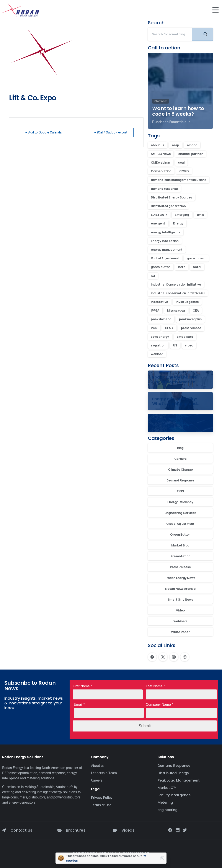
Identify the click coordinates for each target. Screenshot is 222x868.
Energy (178, 223)
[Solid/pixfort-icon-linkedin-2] (178, 830)
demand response (164, 189)
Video (180, 610)
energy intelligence (166, 232)
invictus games (187, 302)
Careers (180, 459)
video (189, 345)
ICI (153, 276)
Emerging (182, 215)
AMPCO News (161, 154)
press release (191, 328)
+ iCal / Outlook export (111, 132)
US (175, 345)
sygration (158, 345)
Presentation (180, 556)
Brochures (76, 830)
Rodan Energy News (180, 578)
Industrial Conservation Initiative (176, 284)
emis (200, 215)
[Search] (170, 34)
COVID (184, 171)
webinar (157, 354)
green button (161, 267)
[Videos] (115, 830)
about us (158, 145)
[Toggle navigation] (215, 10)
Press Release (180, 567)
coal (181, 162)
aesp (175, 145)
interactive (159, 302)
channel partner (191, 154)
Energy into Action (165, 241)
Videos (128, 830)
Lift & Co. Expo (33, 98)
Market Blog (180, 545)
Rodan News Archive (180, 589)
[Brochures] (60, 830)
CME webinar (161, 162)
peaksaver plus (190, 319)
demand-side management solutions (179, 180)
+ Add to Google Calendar (44, 132)
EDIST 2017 (159, 215)
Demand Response (180, 480)
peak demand (161, 319)
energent (158, 223)
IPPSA (155, 310)
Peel (154, 328)
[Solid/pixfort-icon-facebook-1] (170, 830)
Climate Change (180, 469)
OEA (196, 310)
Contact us (21, 830)
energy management (167, 250)
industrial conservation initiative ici (178, 293)
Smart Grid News (180, 599)
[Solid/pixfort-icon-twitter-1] (185, 830)
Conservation (161, 171)
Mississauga (176, 310)
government (196, 258)
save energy (160, 337)
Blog (180, 448)
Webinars (180, 621)
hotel (197, 267)
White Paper (180, 632)
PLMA (169, 328)
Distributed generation (168, 206)
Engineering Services (180, 513)
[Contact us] (4, 830)
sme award (185, 337)
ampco (192, 145)
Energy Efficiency (180, 502)
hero (182, 267)
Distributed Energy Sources (171, 197)
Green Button (180, 534)
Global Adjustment (165, 258)
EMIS (180, 491)
